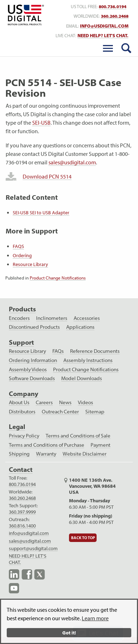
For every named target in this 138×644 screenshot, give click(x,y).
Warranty (46, 454)
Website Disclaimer (85, 454)
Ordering (22, 255)
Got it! (69, 632)
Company (24, 394)
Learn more (95, 618)
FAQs (58, 351)
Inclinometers (52, 318)
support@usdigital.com (33, 548)
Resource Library (30, 264)
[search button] (126, 48)
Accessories (87, 318)
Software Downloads (32, 378)
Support (21, 342)
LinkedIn (14, 574)
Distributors (22, 412)
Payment (100, 445)
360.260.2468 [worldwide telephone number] (115, 16)
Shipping (19, 454)
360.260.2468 (22, 498)
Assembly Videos (28, 369)
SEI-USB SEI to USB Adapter (41, 213)
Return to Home (25, 15)
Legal (17, 427)
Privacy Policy (24, 436)
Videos (85, 402)
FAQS (18, 246)
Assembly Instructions (88, 360)
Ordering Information (33, 360)
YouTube (14, 588)
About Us (19, 402)
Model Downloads (82, 378)
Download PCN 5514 (47, 176)
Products (22, 309)
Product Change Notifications (58, 278)
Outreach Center (60, 412)
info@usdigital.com (104, 26)
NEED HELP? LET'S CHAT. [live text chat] (103, 36)
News (65, 402)
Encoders (19, 318)
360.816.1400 (22, 526)
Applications (80, 327)
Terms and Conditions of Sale (78, 436)
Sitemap (95, 412)
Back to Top (83, 538)
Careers (44, 402)
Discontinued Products (34, 327)
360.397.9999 (22, 512)
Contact (21, 470)
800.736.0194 (22, 484)
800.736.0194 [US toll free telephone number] (113, 7)
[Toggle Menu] (108, 48)
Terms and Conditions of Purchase (47, 445)
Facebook (27, 574)
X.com (40, 574)
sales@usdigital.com (72, 162)
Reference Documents (95, 351)
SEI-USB (41, 123)
